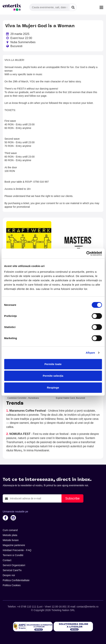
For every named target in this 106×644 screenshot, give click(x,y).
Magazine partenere (14, 545)
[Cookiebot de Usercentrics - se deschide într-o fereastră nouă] (86, 254)
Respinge (53, 388)
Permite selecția (53, 376)
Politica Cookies (12, 585)
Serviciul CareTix (12, 570)
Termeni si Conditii (13, 555)
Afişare (90, 353)
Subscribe (72, 498)
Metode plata (10, 535)
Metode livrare (11, 540)
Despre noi (9, 575)
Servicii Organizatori (14, 565)
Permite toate (53, 364)
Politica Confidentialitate (16, 580)
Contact (7, 560)
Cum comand (10, 530)
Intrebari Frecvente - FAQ (17, 550)
